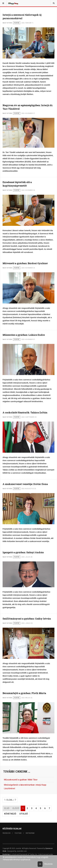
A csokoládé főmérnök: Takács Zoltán (25, 412)
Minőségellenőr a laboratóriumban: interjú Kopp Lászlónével (25, 787)
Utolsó (24, 814)
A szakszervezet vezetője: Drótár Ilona (25, 484)
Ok (40, 864)
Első (7, 808)
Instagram (30, 833)
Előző (16, 808)
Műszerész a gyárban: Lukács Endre (24, 335)
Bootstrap (6, 854)
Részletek (49, 864)
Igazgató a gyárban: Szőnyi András (23, 552)
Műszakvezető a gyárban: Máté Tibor (21, 780)
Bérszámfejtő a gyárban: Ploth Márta (24, 693)
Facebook (7, 833)
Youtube (18, 833)
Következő (10, 814)
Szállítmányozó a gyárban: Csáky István (27, 619)
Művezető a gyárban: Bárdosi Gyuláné (25, 263)
